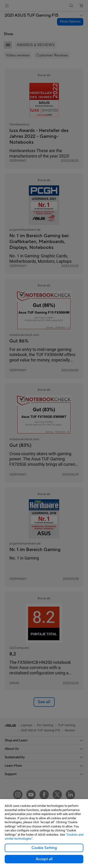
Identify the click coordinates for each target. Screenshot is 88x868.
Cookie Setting (44, 848)
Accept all (44, 859)
